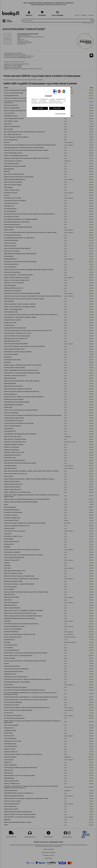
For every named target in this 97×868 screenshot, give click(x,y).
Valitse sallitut (57, 108)
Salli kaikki (40, 108)
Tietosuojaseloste (60, 114)
